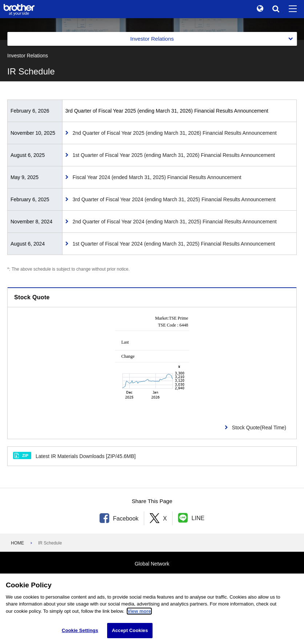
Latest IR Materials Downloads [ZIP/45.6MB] (74, 456)
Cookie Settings (80, 631)
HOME (17, 543)
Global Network (152, 564)
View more (139, 612)
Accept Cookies (130, 631)
